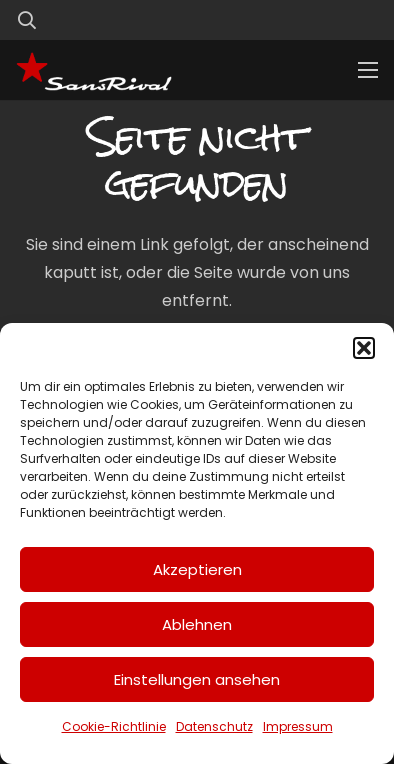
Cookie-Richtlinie (114, 726)
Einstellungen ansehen (197, 679)
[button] (364, 348)
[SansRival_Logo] (94, 70)
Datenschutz (214, 726)
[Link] (327, 19)
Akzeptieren (197, 569)
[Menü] (368, 70)
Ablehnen (197, 624)
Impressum (298, 726)
